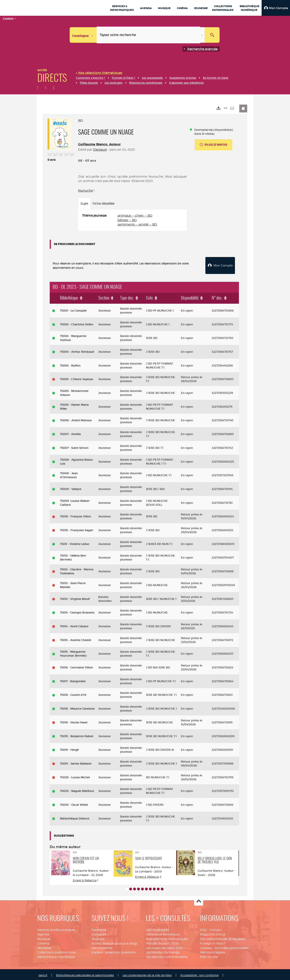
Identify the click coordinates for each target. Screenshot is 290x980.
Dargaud (100, 150)
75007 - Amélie (70, 432)
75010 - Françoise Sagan (77, 529)
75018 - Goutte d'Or (73, 693)
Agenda (43, 933)
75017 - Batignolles (73, 680)
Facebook (99, 928)
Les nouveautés (157, 928)
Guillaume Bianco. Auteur (99, 144)
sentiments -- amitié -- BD (137, 224)
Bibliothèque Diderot (75, 817)
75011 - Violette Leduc (75, 542)
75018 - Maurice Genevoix (77, 707)
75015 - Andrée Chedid (76, 638)
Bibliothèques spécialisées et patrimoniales (85, 974)
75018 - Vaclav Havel (74, 721)
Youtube (98, 937)
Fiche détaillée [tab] (103, 204)
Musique (44, 937)
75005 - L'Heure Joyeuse (77, 378)
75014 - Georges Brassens (77, 611)
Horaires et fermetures (163, 933)
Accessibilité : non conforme (199, 974)
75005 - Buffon (70, 364)
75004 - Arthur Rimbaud (77, 350)
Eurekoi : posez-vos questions (114, 951)
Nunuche (85, 191)
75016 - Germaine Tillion (76, 666)
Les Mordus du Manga (163, 951)
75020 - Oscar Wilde (74, 803)
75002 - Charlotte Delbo (77, 323)
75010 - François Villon (75, 515)
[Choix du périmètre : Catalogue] (83, 35)
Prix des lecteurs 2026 (162, 942)
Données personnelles (232, 946)
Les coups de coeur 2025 (164, 946)
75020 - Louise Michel (75, 776)
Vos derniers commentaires (167, 955)
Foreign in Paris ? (213, 942)
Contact (215, 928)
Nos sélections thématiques (167, 937)
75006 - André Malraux (76, 419)
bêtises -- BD (127, 220)
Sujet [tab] (84, 204)
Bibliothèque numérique (56, 955)
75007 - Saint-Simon (74, 446)
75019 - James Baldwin (76, 762)
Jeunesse (44, 946)
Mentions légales (213, 951)
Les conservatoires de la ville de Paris (147, 974)
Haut (199, 900)
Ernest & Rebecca (85, 879)
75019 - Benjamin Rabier (77, 735)
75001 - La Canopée (73, 309)
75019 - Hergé (69, 748)
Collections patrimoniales (57, 951)
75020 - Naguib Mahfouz (77, 789)
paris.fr (43, 974)
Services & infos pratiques (56, 928)
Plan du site (209, 955)
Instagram (99, 933)
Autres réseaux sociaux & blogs (114, 942)
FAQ (203, 928)
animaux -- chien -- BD (135, 216)
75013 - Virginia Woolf (75, 597)
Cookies (206, 946)
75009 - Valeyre (71, 487)
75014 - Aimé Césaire (74, 625)
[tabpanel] (132, 220)
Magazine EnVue (213, 933)
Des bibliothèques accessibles (223, 937)
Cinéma (43, 942)
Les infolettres (102, 946)
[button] (276, 8)
